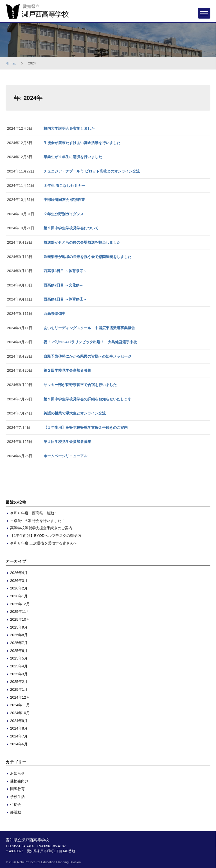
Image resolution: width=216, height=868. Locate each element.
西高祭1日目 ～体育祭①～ (65, 299)
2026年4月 (19, 573)
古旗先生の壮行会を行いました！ (38, 521)
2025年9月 (19, 627)
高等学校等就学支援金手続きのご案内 (41, 528)
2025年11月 (20, 612)
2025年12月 (20, 604)
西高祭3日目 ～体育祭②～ (65, 271)
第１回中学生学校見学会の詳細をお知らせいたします (87, 399)
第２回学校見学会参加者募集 (67, 370)
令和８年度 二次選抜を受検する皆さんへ (44, 543)
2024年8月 (19, 728)
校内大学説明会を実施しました (69, 128)
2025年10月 (20, 619)
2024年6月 (19, 744)
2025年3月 (19, 674)
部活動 (16, 812)
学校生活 (17, 797)
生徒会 (16, 805)
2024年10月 (20, 713)
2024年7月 (19, 736)
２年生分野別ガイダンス (64, 214)
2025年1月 (19, 689)
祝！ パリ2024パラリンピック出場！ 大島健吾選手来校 (90, 342)
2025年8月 (19, 635)
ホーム (11, 63)
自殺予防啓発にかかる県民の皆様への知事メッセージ (87, 356)
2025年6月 (19, 651)
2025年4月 (19, 666)
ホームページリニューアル (66, 456)
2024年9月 (19, 721)
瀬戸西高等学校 (45, 14)
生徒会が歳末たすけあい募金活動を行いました (82, 143)
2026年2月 (19, 588)
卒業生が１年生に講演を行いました (73, 157)
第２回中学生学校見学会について (71, 228)
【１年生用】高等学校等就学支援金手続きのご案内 (86, 428)
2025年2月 (19, 682)
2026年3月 (19, 581)
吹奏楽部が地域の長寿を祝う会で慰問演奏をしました (87, 257)
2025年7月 (19, 643)
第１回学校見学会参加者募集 (67, 442)
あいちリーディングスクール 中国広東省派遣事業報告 (89, 328)
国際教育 (17, 789)
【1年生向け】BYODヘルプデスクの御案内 (46, 536)
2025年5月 (19, 658)
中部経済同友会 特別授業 (64, 200)
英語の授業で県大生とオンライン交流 (75, 413)
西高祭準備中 (55, 314)
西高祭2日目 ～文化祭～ (63, 285)
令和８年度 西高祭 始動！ (34, 513)
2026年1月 (19, 596)
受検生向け (19, 781)
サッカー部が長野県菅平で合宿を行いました (80, 385)
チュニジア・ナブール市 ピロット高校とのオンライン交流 (92, 171)
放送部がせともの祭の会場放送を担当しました (82, 242)
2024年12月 (20, 697)
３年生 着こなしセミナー (64, 186)
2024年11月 (20, 705)
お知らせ (17, 773)
